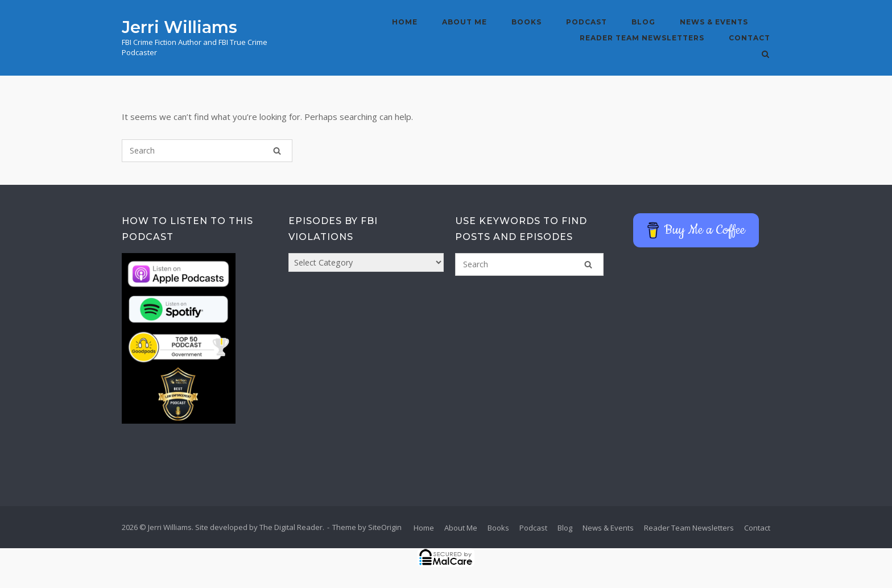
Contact (749, 38)
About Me (464, 22)
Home (405, 22)
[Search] (277, 151)
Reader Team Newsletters (642, 38)
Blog (643, 22)
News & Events (714, 22)
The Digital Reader (291, 527)
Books (526, 22)
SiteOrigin (385, 527)
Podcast (587, 22)
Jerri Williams (179, 27)
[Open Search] (765, 55)
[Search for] (207, 151)
